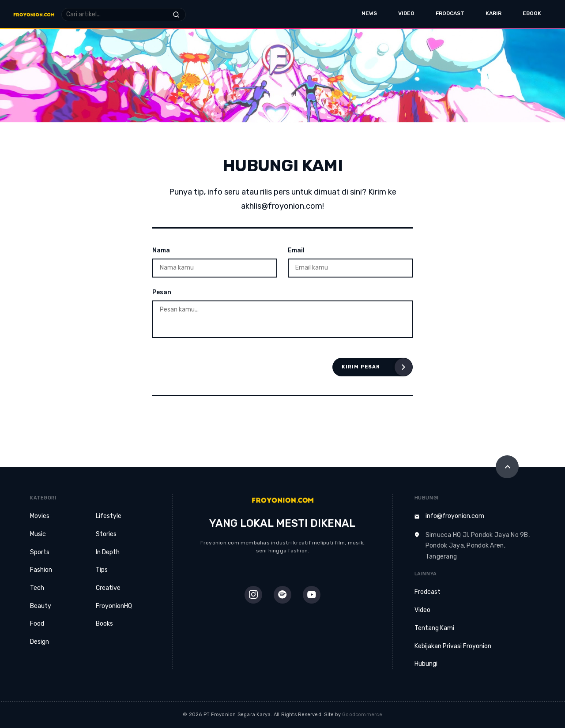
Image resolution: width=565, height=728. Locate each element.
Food (37, 624)
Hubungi (426, 664)
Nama (161, 250)
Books (104, 624)
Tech (37, 588)
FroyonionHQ (114, 606)
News (369, 13)
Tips (102, 570)
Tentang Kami (434, 628)
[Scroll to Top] (507, 467)
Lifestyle (109, 516)
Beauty (41, 606)
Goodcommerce (362, 715)
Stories (106, 534)
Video (406, 13)
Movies (40, 516)
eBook (532, 13)
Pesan (162, 292)
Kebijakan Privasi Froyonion (453, 646)
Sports (40, 552)
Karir (493, 13)
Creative (108, 588)
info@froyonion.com (455, 516)
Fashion (41, 570)
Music (38, 534)
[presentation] (219, 367)
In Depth (108, 552)
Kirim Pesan (361, 367)
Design (40, 642)
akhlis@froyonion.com (282, 206)
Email (296, 250)
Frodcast (450, 13)
